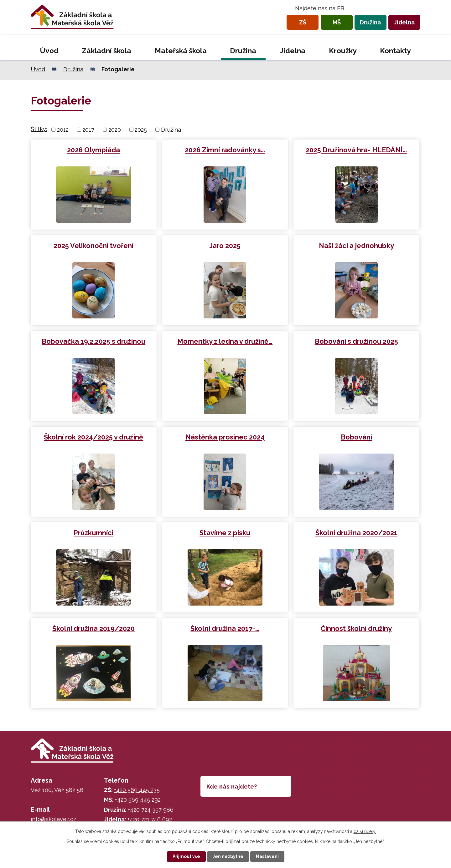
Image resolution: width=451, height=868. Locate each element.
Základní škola (106, 51)
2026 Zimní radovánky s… (225, 150)
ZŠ (303, 22)
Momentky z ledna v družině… (225, 341)
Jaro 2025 (225, 246)
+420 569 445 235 (137, 790)
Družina (370, 22)
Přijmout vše (186, 856)
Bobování (356, 437)
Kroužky (343, 51)
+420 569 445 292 (138, 800)
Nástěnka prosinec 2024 (225, 437)
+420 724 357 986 (151, 810)
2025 (141, 130)
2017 (88, 130)
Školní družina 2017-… (225, 629)
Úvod (49, 51)
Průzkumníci (93, 533)
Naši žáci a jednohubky (356, 246)
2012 (63, 130)
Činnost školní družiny (356, 629)
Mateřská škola (181, 51)
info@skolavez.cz (53, 819)
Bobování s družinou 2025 (356, 341)
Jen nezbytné (228, 856)
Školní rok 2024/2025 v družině (93, 437)
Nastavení (267, 856)
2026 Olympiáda (93, 150)
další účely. (365, 831)
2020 (115, 130)
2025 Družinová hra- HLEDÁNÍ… (356, 150)
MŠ (337, 22)
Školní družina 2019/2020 (93, 629)
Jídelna (404, 22)
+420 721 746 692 (150, 819)
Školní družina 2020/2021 (356, 533)
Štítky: (39, 129)
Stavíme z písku (225, 533)
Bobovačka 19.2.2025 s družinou (93, 341)
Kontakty (395, 51)
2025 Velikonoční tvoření (93, 246)
